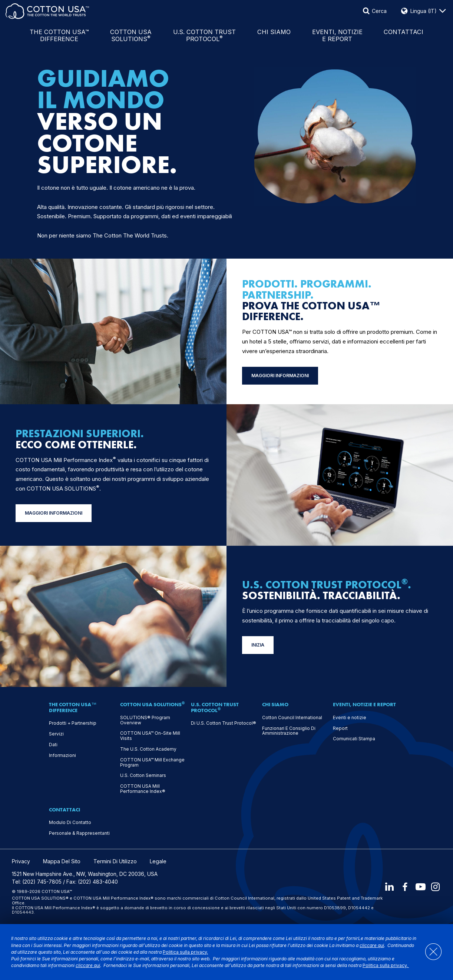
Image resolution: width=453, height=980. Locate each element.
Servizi (56, 734)
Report (340, 728)
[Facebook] (404, 887)
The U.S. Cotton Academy (148, 749)
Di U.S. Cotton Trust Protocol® (224, 723)
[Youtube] (420, 887)
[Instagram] (436, 887)
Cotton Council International (292, 718)
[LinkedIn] (388, 887)
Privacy (21, 861)
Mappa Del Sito (62, 861)
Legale (158, 861)
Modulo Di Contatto (70, 823)
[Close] (430, 952)
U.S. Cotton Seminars (143, 775)
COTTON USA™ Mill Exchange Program (152, 763)
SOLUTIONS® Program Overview (145, 720)
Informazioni (62, 755)
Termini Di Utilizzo (115, 861)
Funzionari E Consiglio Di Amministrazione (289, 731)
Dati (53, 745)
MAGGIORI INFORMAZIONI (280, 376)
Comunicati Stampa (354, 739)
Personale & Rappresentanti (79, 833)
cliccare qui (372, 945)
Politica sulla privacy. (185, 952)
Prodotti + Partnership (73, 723)
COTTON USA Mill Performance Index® (143, 789)
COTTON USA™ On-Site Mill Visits (150, 736)
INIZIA (258, 645)
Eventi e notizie (350, 718)
